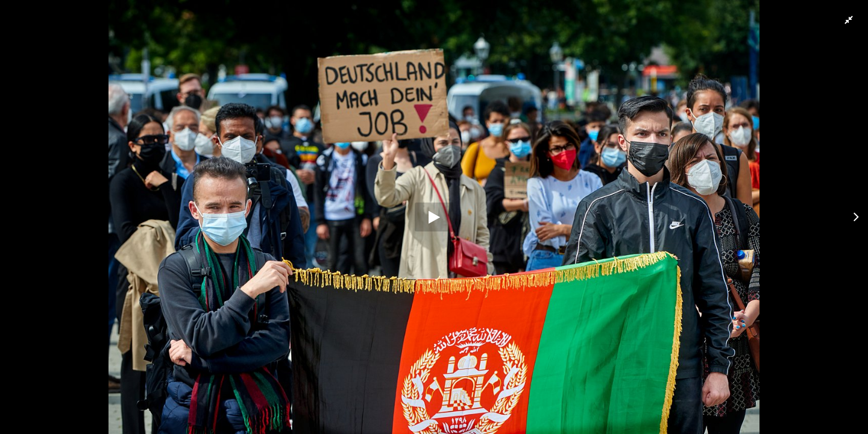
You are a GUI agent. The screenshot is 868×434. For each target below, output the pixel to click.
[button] (848, 20)
